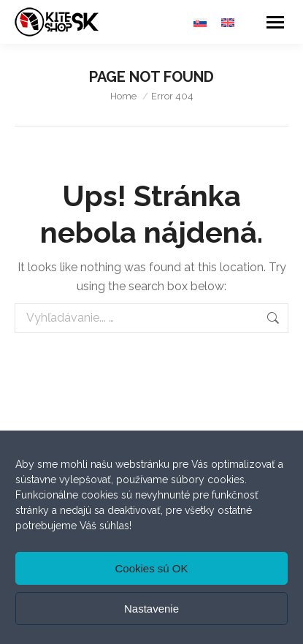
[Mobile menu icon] (275, 22)
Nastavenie (151, 609)
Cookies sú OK (151, 568)
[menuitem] (200, 22)
